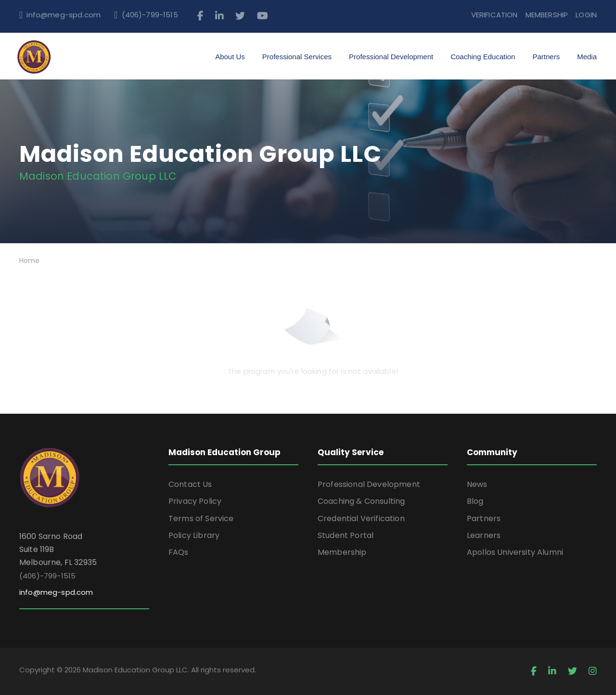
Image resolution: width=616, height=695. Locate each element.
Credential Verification (361, 518)
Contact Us (190, 484)
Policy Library (194, 535)
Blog (475, 501)
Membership (342, 552)
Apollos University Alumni (515, 552)
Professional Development (391, 57)
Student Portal (346, 535)
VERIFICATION (494, 15)
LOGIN (586, 15)
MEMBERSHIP (547, 15)
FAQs (179, 552)
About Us (230, 57)
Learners (484, 535)
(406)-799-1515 (150, 15)
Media (587, 57)
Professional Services (297, 57)
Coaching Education (483, 57)
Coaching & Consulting (361, 501)
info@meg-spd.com (64, 15)
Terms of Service (201, 518)
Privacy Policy (195, 501)
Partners (546, 57)
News (477, 484)
